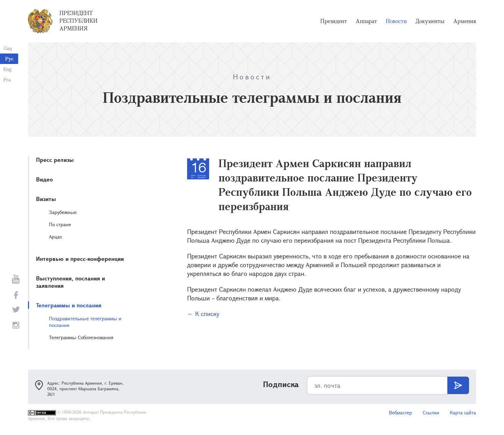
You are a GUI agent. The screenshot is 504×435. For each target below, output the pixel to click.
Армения (465, 21)
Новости (396, 21)
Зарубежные (63, 212)
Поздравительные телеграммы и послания (85, 322)
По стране (60, 224)
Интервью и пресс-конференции (80, 259)
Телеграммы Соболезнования (81, 337)
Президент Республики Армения (79, 21)
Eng (8, 69)
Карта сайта (463, 412)
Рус (9, 59)
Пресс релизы (55, 160)
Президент (334, 21)
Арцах (55, 237)
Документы (430, 21)
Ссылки (431, 412)
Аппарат (366, 21)
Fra (7, 80)
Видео (44, 179)
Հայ (8, 48)
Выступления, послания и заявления (70, 282)
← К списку (203, 314)
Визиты (46, 199)
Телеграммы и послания (69, 305)
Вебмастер (400, 412)
